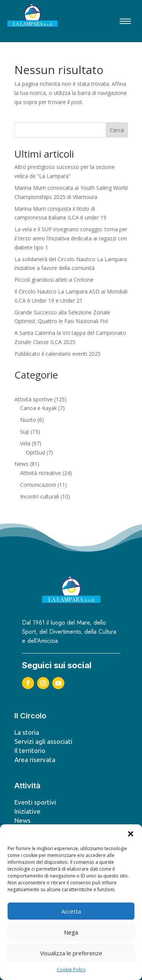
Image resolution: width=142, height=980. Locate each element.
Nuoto (28, 420)
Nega (71, 932)
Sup (25, 432)
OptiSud (35, 452)
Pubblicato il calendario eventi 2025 (58, 354)
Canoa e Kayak (38, 408)
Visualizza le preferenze (71, 953)
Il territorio (30, 750)
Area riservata (35, 760)
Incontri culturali (40, 496)
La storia (27, 732)
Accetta (71, 911)
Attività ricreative (41, 473)
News (21, 464)
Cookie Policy (71, 970)
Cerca (117, 130)
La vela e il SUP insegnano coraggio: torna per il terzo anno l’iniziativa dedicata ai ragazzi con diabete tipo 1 (71, 238)
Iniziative (27, 811)
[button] (131, 834)
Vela (25, 443)
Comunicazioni (38, 485)
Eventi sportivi (35, 802)
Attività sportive (34, 399)
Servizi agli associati (43, 741)
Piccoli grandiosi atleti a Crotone (54, 280)
